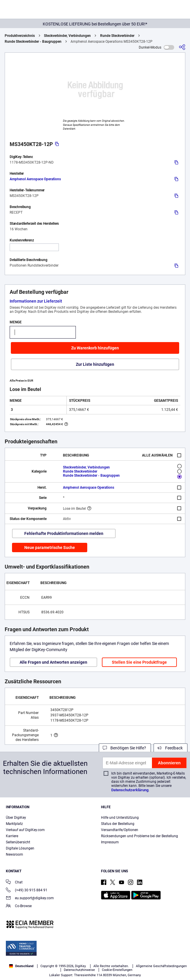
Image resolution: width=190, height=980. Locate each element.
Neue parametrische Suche (50, 548)
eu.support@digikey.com (30, 899)
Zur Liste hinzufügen (95, 364)
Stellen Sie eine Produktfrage (139, 662)
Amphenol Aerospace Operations (35, 179)
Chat (14, 883)
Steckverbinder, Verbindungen (67, 36)
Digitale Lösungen (20, 848)
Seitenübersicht (18, 842)
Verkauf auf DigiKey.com (25, 830)
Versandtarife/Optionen (120, 830)
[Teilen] (182, 47)
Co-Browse (19, 906)
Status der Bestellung (118, 824)
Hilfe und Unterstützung (120, 818)
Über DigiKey (16, 818)
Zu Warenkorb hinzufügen (95, 348)
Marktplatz (14, 824)
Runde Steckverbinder (117, 36)
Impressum (110, 842)
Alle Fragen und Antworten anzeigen (53, 662)
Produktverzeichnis (20, 36)
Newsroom (14, 854)
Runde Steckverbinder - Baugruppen (33, 42)
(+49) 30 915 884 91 (27, 891)
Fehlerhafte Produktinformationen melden (64, 533)
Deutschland (21, 966)
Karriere (12, 836)
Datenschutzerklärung (130, 790)
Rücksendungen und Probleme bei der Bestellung (139, 836)
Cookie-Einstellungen (117, 970)
